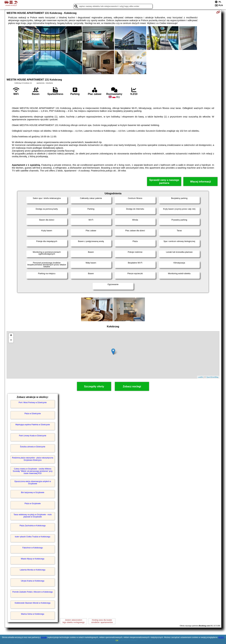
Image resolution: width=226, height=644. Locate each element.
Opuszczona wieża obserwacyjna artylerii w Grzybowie (33, 483)
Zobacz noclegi (132, 386)
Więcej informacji (201, 182)
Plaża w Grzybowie (33, 504)
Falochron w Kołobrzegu (33, 548)
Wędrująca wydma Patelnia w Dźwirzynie (33, 425)
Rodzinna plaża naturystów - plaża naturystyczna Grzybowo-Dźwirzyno (33, 459)
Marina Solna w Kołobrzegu (33, 614)
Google (44, 637)
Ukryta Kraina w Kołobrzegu (33, 581)
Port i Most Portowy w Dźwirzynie (33, 402)
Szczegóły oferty (94, 386)
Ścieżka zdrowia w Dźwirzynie (33, 447)
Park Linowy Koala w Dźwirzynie (33, 436)
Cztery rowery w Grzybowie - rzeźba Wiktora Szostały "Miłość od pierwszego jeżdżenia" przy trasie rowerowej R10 (33, 471)
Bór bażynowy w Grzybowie (33, 492)
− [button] (11, 340)
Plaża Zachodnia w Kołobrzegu (33, 526)
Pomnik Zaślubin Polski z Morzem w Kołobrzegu (33, 592)
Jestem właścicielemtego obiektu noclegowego (73, 621)
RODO (221, 637)
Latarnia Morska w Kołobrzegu (33, 570)
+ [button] (11, 336)
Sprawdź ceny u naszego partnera (164, 182)
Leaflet (201, 377)
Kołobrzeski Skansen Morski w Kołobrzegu (33, 603)
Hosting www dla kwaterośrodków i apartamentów (102, 621)
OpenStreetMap (212, 377)
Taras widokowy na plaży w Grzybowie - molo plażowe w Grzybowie (33, 516)
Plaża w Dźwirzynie (33, 414)
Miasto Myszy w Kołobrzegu (33, 559)
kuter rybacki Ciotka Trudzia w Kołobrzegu (33, 537)
